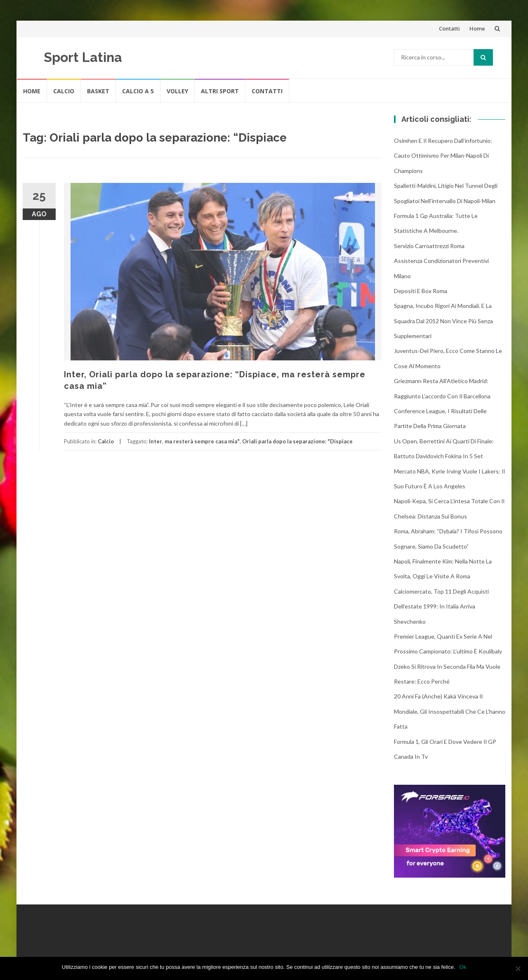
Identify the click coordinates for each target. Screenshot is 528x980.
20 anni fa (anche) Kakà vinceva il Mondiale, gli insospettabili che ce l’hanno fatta (450, 711)
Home (477, 28)
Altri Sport (220, 91)
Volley (177, 91)
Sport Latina (83, 57)
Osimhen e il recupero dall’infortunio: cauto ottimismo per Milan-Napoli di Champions (443, 156)
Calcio (64, 91)
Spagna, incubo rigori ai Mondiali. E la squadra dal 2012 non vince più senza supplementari (443, 321)
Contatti (449, 28)
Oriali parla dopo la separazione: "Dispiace (297, 441)
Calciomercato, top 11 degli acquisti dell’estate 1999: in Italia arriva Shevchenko (441, 606)
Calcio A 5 (138, 91)
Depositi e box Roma (421, 291)
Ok (463, 967)
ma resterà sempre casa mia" (202, 441)
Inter (156, 441)
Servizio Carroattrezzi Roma (429, 246)
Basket (98, 91)
